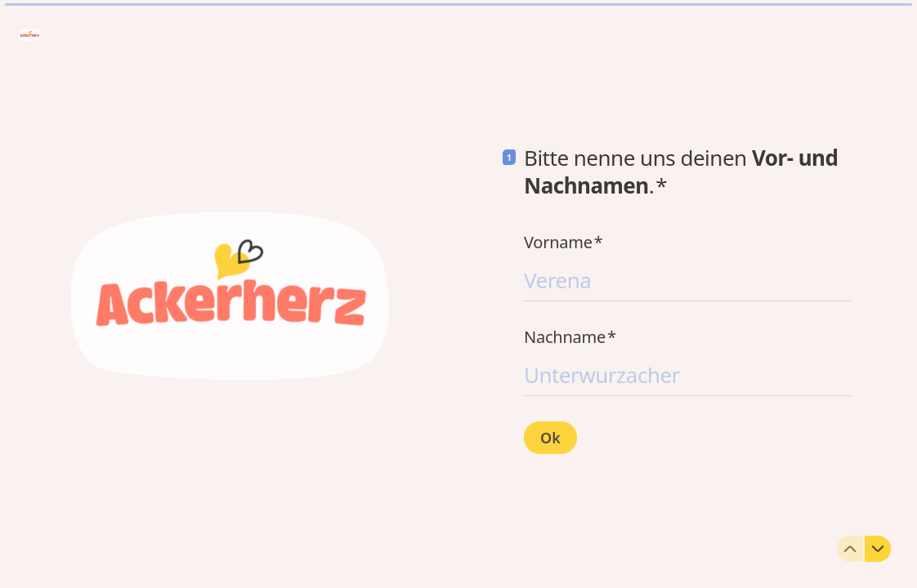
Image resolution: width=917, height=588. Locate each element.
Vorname (564, 242)
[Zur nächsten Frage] (878, 549)
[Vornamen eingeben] (688, 279)
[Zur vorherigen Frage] (850, 549)
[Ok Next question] (550, 437)
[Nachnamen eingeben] (688, 374)
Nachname (570, 336)
